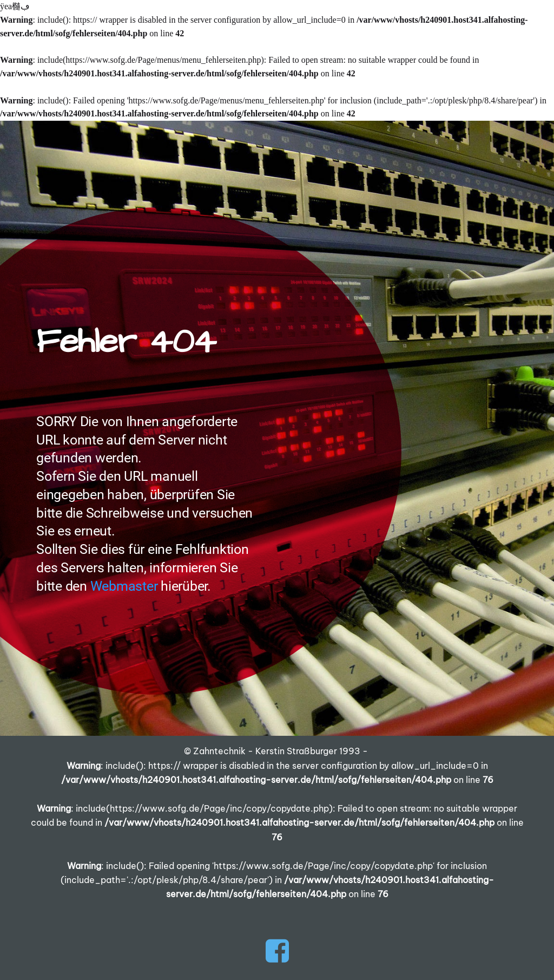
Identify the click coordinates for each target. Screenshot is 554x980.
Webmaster (124, 586)
